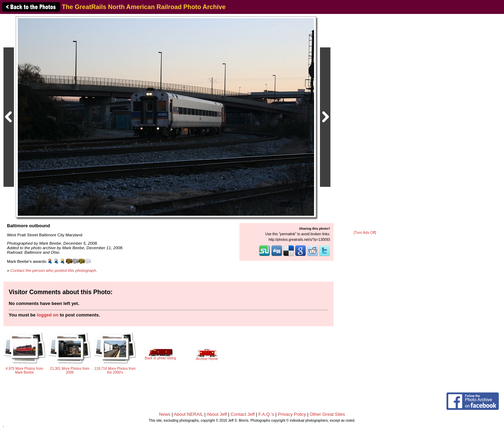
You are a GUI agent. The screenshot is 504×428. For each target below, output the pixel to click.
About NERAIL (189, 414)
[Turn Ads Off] (365, 233)
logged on (48, 315)
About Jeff (217, 414)
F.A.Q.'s (266, 414)
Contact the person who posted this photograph (53, 270)
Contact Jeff (243, 414)
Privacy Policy (292, 414)
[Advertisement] (365, 123)
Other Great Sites (327, 414)
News (165, 414)
